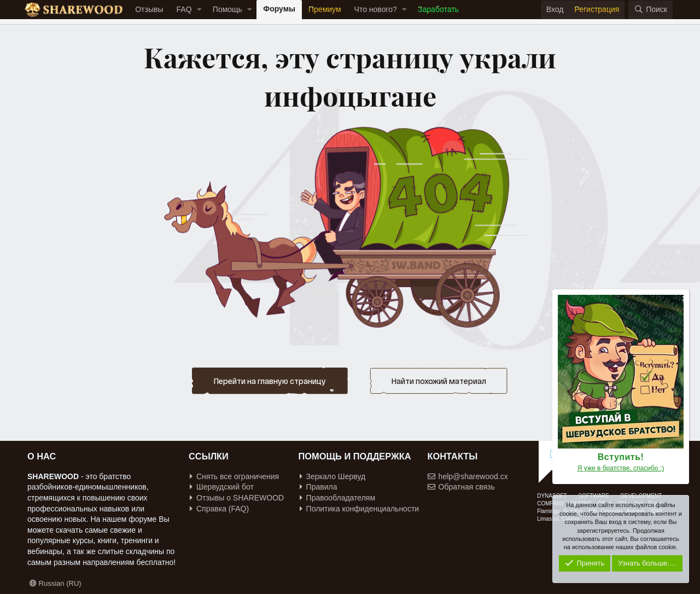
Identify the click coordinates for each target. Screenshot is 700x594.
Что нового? (376, 9)
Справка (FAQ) (219, 509)
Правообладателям (337, 498)
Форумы (279, 9)
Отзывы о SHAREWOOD (237, 498)
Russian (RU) (56, 583)
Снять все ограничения (234, 476)
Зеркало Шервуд (333, 476)
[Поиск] (651, 10)
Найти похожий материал (439, 381)
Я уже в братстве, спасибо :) (621, 468)
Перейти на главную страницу (270, 381)
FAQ (184, 9)
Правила (319, 487)
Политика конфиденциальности (360, 509)
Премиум (325, 9)
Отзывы (149, 9)
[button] (199, 10)
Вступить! (621, 457)
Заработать (438, 9)
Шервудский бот (222, 487)
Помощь (227, 9)
